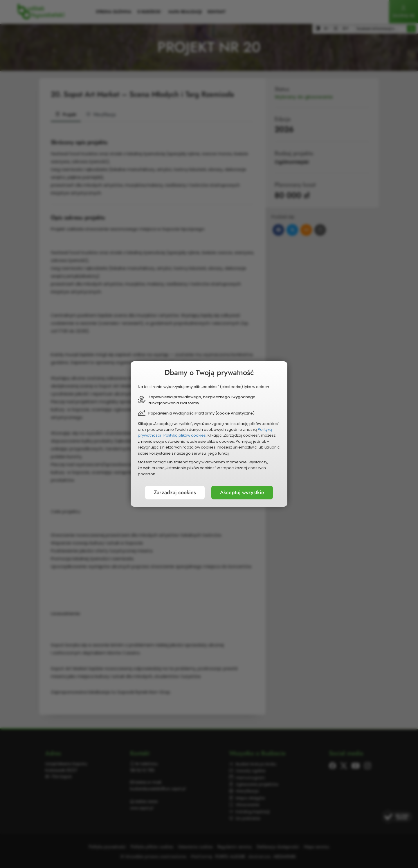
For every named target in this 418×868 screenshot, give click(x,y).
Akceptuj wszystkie (242, 492)
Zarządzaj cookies (175, 492)
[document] (209, 434)
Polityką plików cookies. (185, 435)
